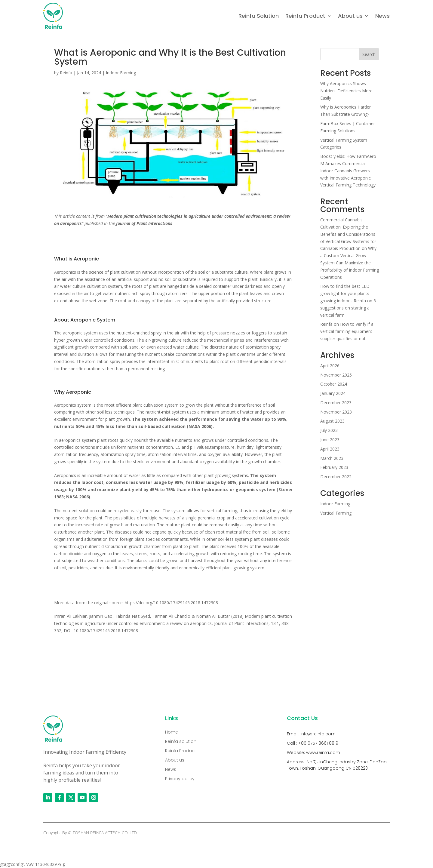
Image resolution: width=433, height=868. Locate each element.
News (382, 16)
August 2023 (332, 421)
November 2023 (336, 412)
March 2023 (332, 458)
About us (350, 16)
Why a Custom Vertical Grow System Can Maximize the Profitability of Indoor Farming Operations (350, 263)
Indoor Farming (121, 73)
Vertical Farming (336, 513)
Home (172, 732)
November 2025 (336, 375)
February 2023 (334, 467)
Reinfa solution (181, 741)
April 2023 (330, 449)
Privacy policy (180, 779)
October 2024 (334, 384)
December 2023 (336, 403)
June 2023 (330, 440)
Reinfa (66, 73)
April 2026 (330, 366)
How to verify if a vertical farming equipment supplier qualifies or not (347, 331)
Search (369, 54)
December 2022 (336, 477)
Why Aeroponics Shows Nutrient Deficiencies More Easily (346, 91)
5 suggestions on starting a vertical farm (348, 308)
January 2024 (333, 393)
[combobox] (174, 220)
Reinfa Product (305, 16)
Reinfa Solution (259, 16)
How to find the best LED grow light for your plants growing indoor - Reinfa (345, 293)
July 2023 (329, 430)
